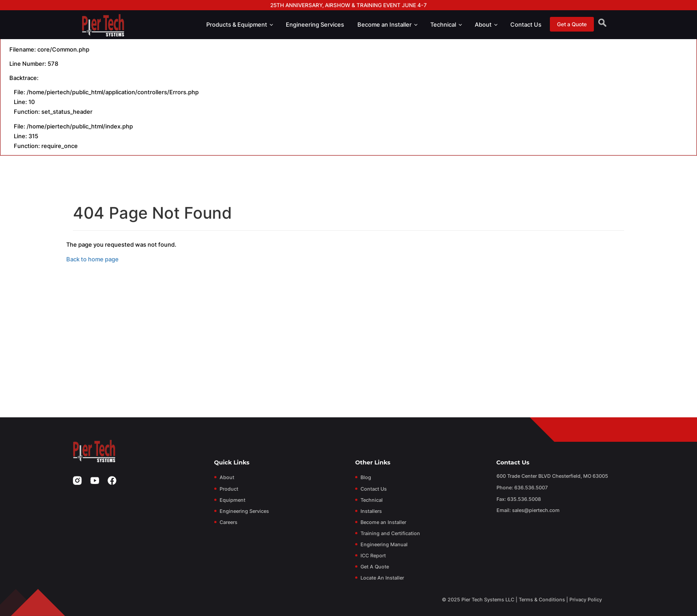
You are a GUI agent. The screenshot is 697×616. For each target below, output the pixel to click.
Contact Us (526, 24)
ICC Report (373, 556)
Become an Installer (387, 24)
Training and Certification (390, 533)
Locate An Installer (382, 578)
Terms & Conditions (542, 600)
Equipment (232, 500)
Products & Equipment (240, 24)
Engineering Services (315, 24)
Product (229, 489)
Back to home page (92, 259)
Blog (366, 477)
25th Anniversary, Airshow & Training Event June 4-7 (348, 5)
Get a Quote (572, 24)
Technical (446, 24)
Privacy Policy (586, 600)
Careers (228, 522)
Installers (371, 511)
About (486, 24)
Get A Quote (375, 567)
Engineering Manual (384, 544)
